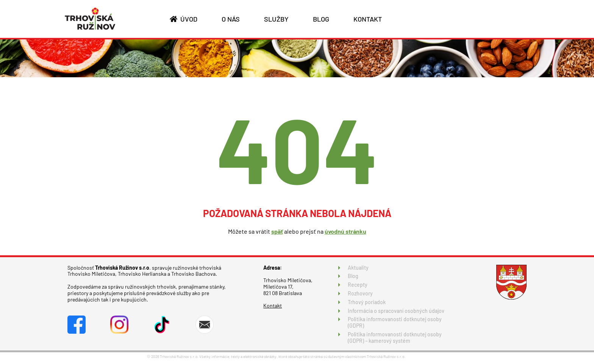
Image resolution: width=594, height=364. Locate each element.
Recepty (358, 285)
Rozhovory (360, 293)
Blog (353, 276)
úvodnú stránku (345, 231)
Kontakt (273, 305)
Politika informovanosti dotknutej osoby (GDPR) (395, 322)
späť (277, 231)
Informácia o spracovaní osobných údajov (396, 311)
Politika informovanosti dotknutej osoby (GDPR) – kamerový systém (395, 337)
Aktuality (358, 268)
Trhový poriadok (367, 302)
